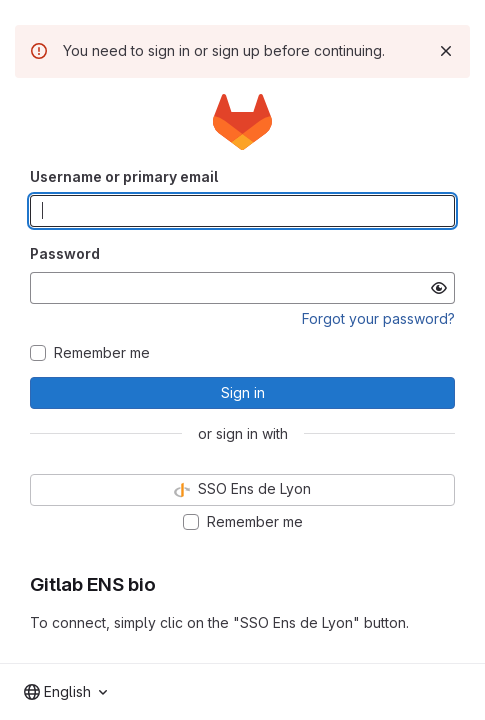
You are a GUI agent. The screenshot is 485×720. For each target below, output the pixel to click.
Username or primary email (124, 176)
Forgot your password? (378, 318)
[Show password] (439, 288)
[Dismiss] (446, 51)
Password (65, 253)
